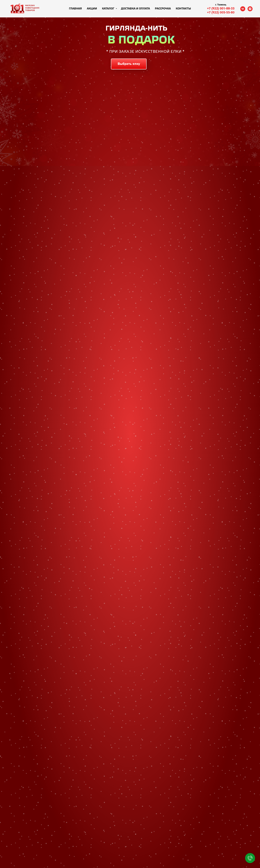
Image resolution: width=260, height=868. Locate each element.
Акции (92, 9)
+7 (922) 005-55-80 (221, 13)
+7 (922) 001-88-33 (221, 9)
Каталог (108, 9)
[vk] (243, 9)
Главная (75, 9)
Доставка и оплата (135, 9)
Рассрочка (163, 9)
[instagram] (250, 9)
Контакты (183, 9)
